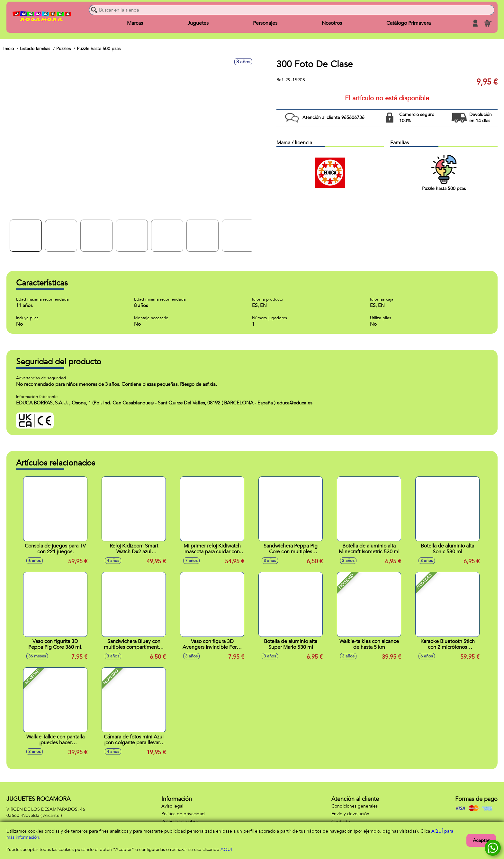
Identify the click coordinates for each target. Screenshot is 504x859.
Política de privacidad (183, 814)
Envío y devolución (350, 814)
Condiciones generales (355, 806)
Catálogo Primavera (409, 23)
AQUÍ (226, 850)
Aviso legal (172, 806)
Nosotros (332, 23)
